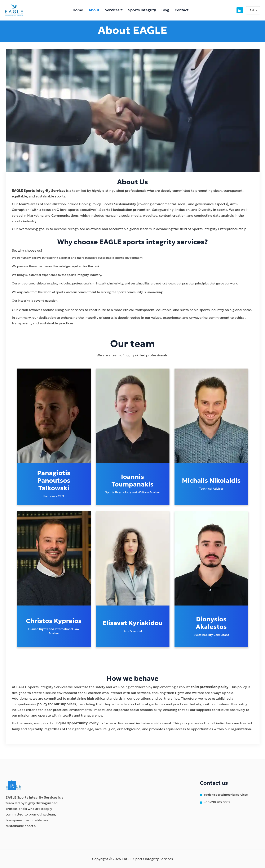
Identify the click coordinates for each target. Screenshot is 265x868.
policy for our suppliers (57, 704)
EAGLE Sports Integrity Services (32, 797)
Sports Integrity (142, 10)
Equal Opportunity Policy (77, 723)
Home (78, 10)
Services (112, 10)
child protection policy (209, 687)
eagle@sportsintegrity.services (226, 795)
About (94, 10)
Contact (182, 10)
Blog (165, 10)
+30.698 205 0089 (217, 802)
